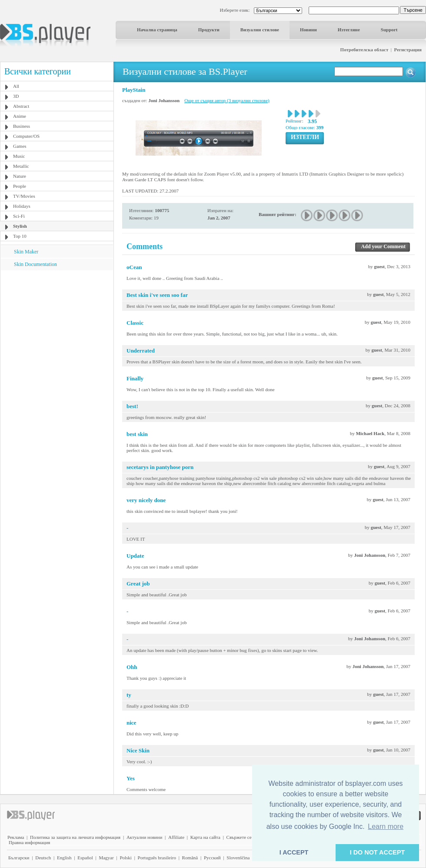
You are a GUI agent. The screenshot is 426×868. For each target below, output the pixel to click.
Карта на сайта (205, 837)
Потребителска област (364, 50)
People (20, 186)
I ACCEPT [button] (294, 852)
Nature (20, 176)
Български (19, 858)
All (16, 86)
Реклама (16, 837)
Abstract (21, 106)
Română (190, 858)
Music (19, 156)
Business (22, 126)
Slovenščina (238, 858)
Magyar (106, 858)
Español (85, 858)
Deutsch (43, 858)
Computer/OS (26, 136)
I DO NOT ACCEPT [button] (378, 852)
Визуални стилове (260, 30)
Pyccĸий (212, 858)
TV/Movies (24, 196)
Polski (126, 858)
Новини (308, 30)
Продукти (209, 30)
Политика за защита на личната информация (75, 837)
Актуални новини (144, 837)
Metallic (21, 166)
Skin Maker (26, 252)
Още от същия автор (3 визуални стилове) (227, 100)
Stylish (20, 226)
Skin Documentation (35, 264)
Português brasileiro (157, 858)
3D (16, 96)
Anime (20, 116)
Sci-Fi (19, 216)
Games (20, 146)
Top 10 (20, 236)
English (64, 858)
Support (389, 30)
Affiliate (176, 837)
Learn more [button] (386, 826)
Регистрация (408, 50)
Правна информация (29, 842)
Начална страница (157, 30)
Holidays (22, 206)
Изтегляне (349, 30)
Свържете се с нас (245, 837)
